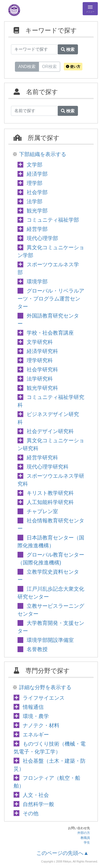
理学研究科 (40, 360)
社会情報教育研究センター (51, 524)
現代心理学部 (42, 238)
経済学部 (37, 174)
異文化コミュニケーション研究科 (51, 444)
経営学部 (37, 229)
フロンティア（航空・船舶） (47, 782)
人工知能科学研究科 (50, 502)
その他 (31, 813)
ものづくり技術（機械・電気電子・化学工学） (50, 748)
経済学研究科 (42, 351)
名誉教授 (37, 649)
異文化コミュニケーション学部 (51, 251)
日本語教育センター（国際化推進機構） (51, 542)
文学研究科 (40, 342)
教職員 (85, 838)
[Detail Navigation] (90, 9)
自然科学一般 (38, 804)
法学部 (35, 201)
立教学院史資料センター (48, 576)
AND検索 (27, 66)
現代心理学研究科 (48, 467)
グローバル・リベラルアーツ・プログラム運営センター (51, 299)
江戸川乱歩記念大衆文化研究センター (51, 593)
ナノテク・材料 (41, 725)
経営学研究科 (42, 458)
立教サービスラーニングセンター (51, 610)
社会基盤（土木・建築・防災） (50, 765)
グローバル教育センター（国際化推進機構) (51, 559)
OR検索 (49, 66)
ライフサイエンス (44, 698)
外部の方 (84, 833)
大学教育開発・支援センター (51, 627)
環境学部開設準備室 (50, 640)
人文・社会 (36, 795)
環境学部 (37, 282)
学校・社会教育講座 (50, 333)
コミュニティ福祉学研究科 (51, 401)
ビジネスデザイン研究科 (48, 418)
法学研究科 (40, 379)
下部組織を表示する (43, 154)
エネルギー (36, 735)
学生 (87, 843)
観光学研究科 (42, 388)
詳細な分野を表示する (45, 687)
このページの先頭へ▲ (63, 853)
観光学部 (37, 211)
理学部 (35, 183)
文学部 (35, 165)
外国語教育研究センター (48, 320)
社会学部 (37, 192)
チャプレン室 (42, 511)
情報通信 (33, 707)
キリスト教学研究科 (50, 493)
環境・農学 (36, 716)
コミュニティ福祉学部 (53, 220)
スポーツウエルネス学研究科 (51, 480)
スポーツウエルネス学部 (48, 268)
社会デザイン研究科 (50, 431)
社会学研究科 (42, 370)
